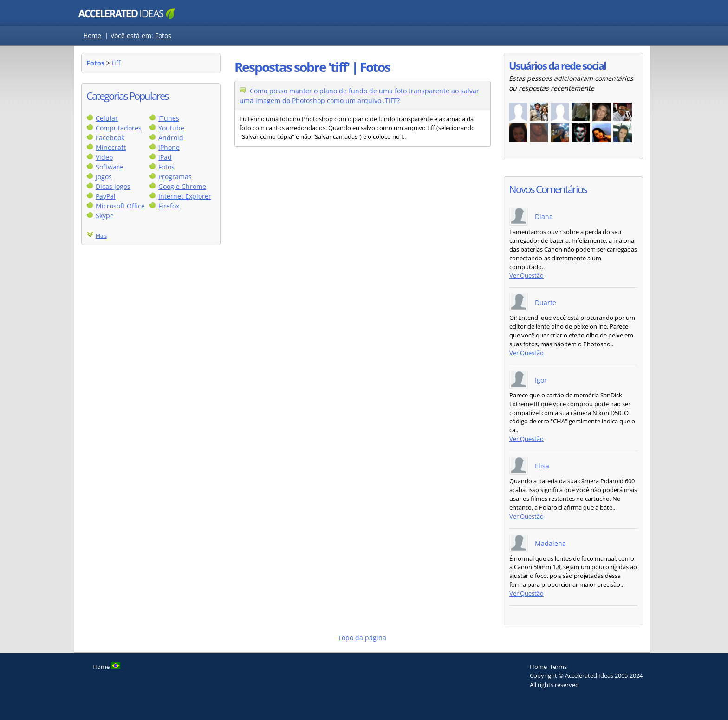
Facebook (110, 138)
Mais (101, 236)
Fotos (163, 36)
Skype (105, 216)
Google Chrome (182, 186)
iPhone (169, 147)
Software (109, 167)
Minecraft (111, 147)
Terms (558, 667)
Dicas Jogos (113, 186)
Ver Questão (526, 276)
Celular (107, 118)
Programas (175, 177)
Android (171, 138)
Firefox (169, 206)
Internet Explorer (185, 196)
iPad (165, 157)
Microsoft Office (120, 206)
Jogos (104, 177)
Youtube (171, 128)
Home (92, 36)
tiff (116, 63)
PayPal (106, 196)
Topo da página (362, 638)
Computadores (119, 128)
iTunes (169, 118)
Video (104, 157)
